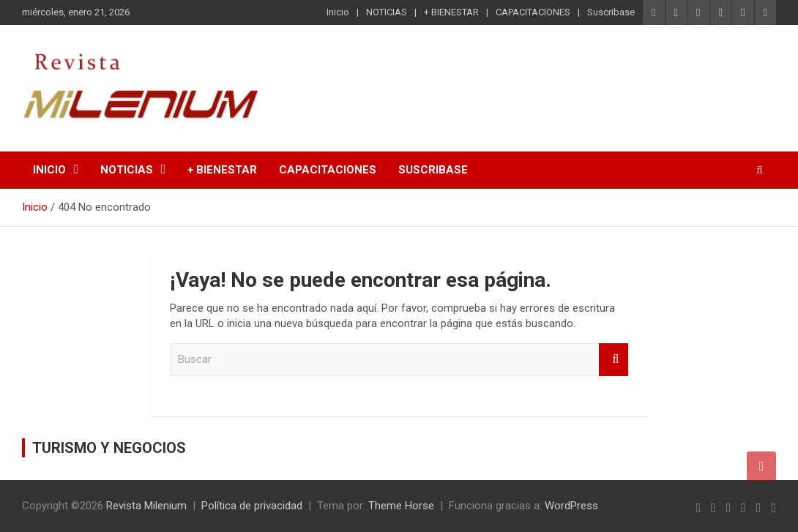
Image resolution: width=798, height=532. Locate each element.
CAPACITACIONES (533, 12)
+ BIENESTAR (451, 12)
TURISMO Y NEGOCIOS (109, 448)
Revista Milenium (146, 506)
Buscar (614, 360)
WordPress (571, 506)
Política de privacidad (252, 506)
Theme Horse (401, 506)
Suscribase (611, 12)
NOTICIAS (387, 12)
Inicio (338, 12)
